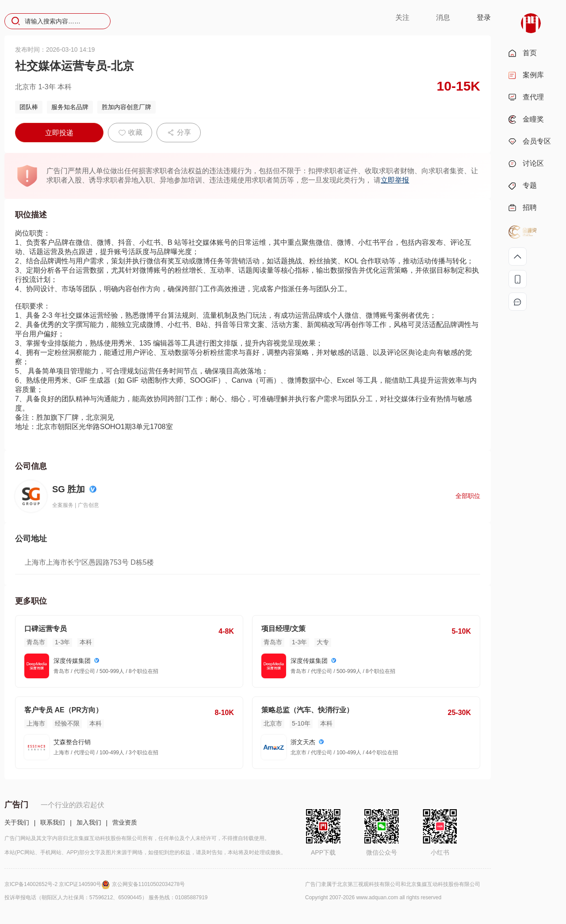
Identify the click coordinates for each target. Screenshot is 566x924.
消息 (443, 17)
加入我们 (89, 822)
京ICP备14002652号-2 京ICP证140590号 (58, 884)
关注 (402, 17)
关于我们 (17, 822)
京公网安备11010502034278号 (148, 884)
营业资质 (125, 822)
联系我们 (53, 822)
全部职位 (468, 496)
